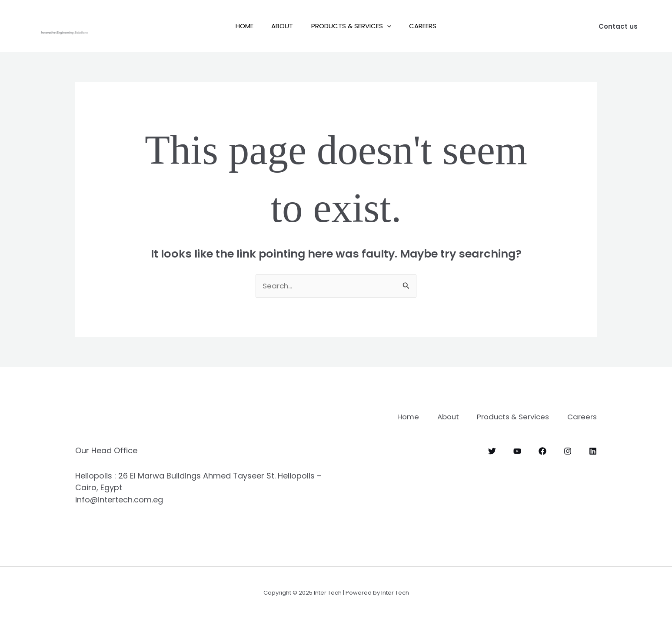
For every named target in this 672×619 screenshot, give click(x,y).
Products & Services (353, 26)
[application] (389, 26)
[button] (618, 26)
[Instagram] (568, 451)
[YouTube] (517, 451)
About (280, 26)
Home (239, 26)
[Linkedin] (593, 451)
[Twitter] (492, 451)
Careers (428, 26)
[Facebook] (542, 451)
